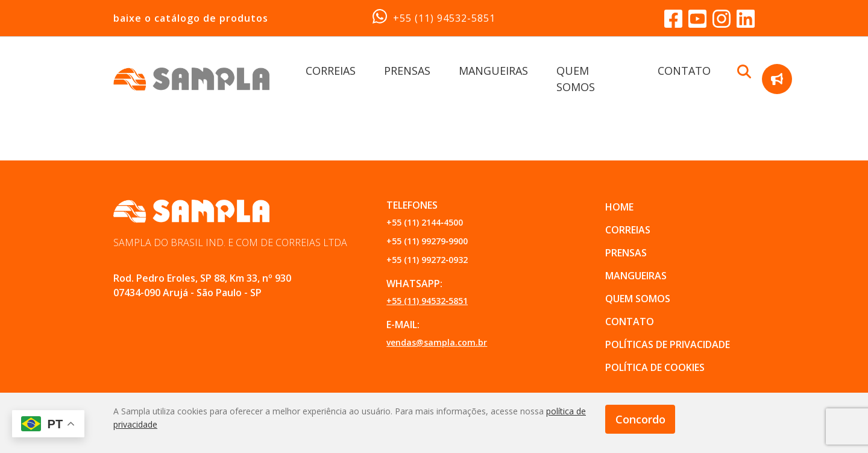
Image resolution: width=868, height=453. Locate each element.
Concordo (640, 419)
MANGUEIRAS (493, 71)
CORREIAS (331, 71)
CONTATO (684, 71)
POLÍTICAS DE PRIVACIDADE (668, 344)
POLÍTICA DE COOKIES (655, 367)
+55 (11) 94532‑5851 (434, 17)
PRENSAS (407, 71)
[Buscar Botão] (744, 71)
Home (619, 207)
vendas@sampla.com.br (437, 342)
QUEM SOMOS (638, 299)
